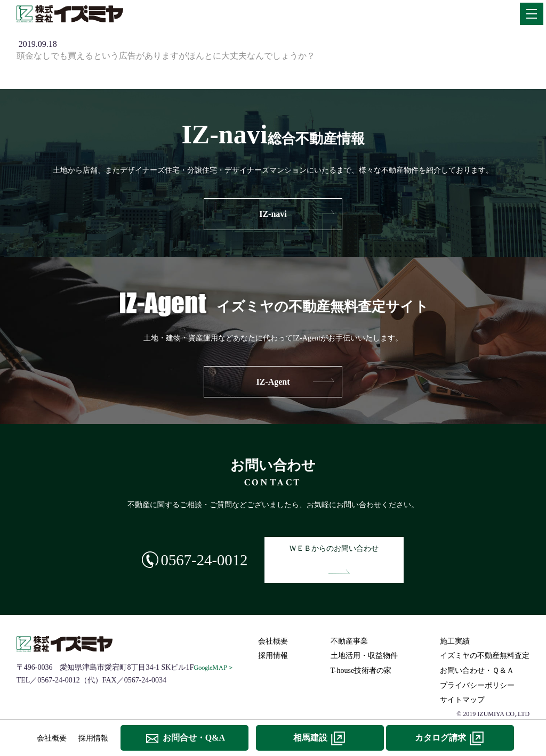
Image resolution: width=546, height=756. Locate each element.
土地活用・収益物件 (364, 635)
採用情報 (273, 635)
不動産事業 (349, 621)
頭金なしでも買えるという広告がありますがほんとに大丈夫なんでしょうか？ (166, 56)
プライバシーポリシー (477, 665)
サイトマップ (462, 680)
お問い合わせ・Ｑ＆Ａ (477, 650)
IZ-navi (273, 214)
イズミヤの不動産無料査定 (485, 635)
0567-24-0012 (196, 549)
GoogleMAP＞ (215, 647)
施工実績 (455, 621)
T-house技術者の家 (361, 650)
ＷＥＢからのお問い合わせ (339, 550)
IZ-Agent (273, 382)
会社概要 (273, 621)
